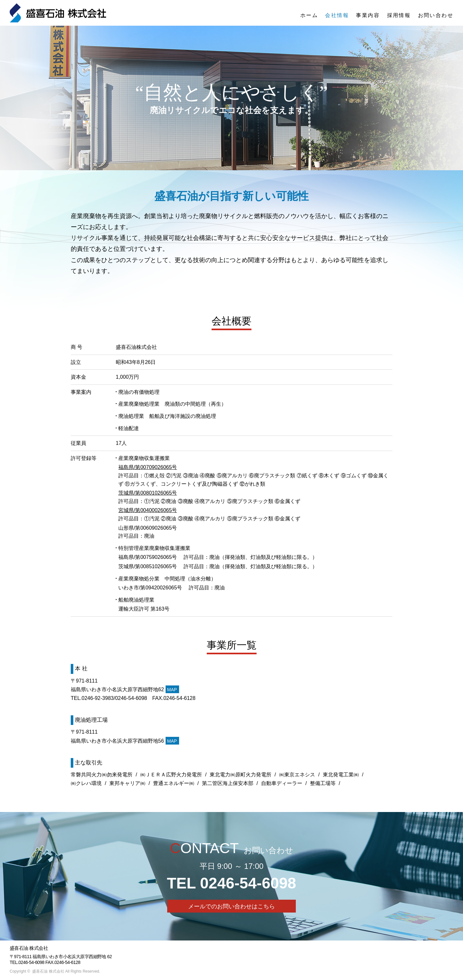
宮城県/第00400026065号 (148, 510)
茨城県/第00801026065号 (148, 493)
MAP (172, 690)
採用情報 (399, 15)
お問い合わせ (436, 15)
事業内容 (368, 15)
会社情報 (337, 15)
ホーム (309, 15)
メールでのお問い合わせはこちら (232, 906)
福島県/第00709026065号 (148, 467)
